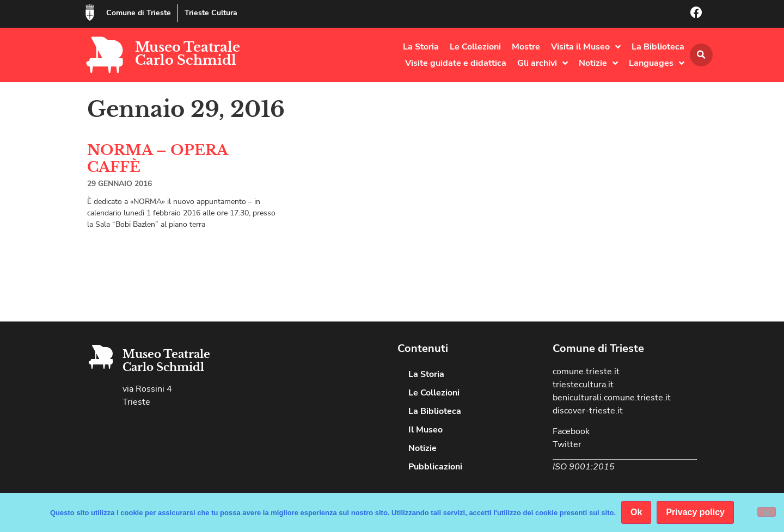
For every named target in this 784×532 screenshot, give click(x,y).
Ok (636, 512)
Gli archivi (543, 63)
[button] (701, 55)
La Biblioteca (658, 47)
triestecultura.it (583, 385)
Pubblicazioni (435, 467)
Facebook (571, 431)
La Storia (421, 47)
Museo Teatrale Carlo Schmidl (188, 54)
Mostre (526, 47)
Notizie (598, 63)
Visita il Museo (586, 47)
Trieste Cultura (211, 13)
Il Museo (425, 430)
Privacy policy (695, 512)
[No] (767, 512)
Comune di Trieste (139, 13)
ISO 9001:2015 (584, 467)
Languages (657, 63)
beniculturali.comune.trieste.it (612, 398)
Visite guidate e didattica (456, 63)
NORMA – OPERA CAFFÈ (157, 159)
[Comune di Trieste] (90, 13)
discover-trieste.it (588, 411)
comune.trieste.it (586, 372)
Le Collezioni (475, 47)
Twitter (567, 444)
